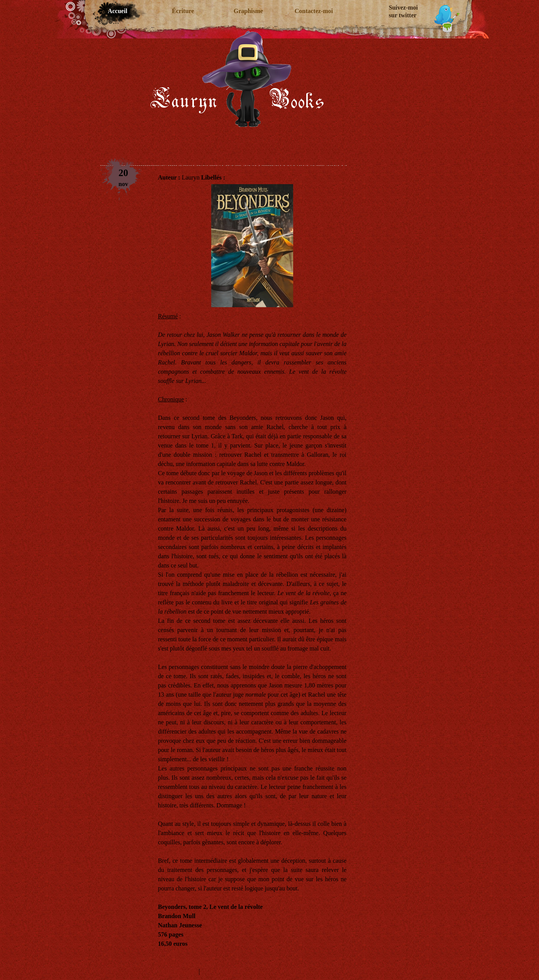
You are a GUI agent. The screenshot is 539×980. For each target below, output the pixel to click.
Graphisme (248, 11)
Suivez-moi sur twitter (404, 11)
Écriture (183, 11)
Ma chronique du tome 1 (188, 962)
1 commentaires (178, 971)
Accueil (118, 11)
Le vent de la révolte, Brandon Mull (252, 163)
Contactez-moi (314, 11)
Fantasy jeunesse (247, 177)
